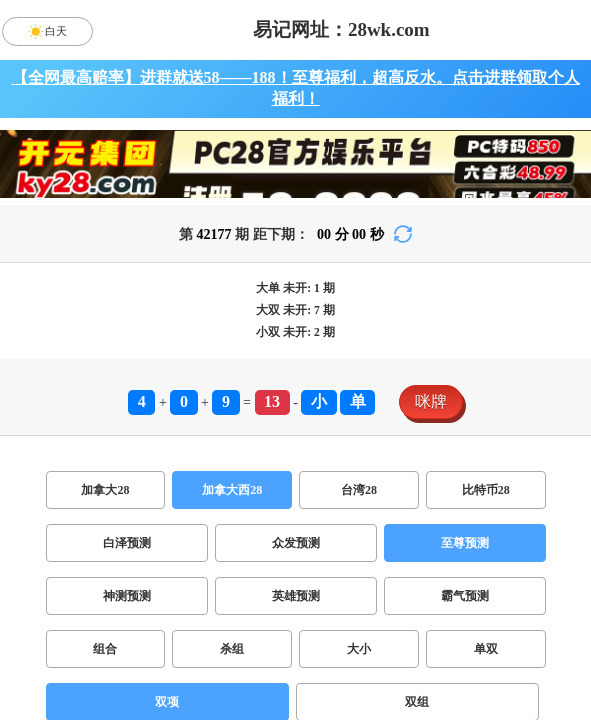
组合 (105, 649)
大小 (359, 649)
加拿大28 (105, 490)
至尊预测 (465, 543)
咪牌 (431, 401)
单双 (486, 649)
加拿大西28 (232, 490)
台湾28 (359, 490)
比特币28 (486, 490)
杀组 (232, 649)
